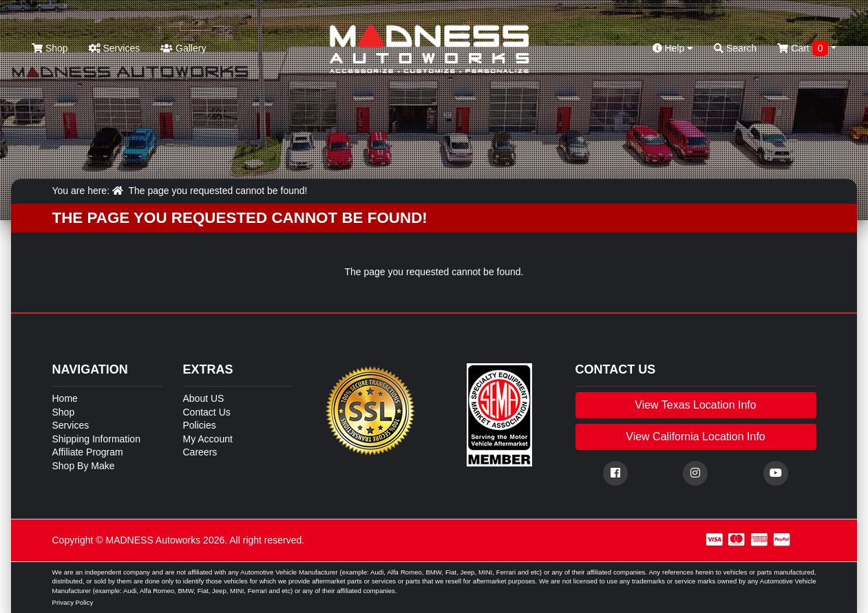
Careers (200, 452)
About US (204, 398)
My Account (208, 439)
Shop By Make (84, 466)
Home (65, 398)
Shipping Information (96, 439)
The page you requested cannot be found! (218, 191)
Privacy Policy (73, 602)
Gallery (183, 48)
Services (115, 48)
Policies (200, 425)
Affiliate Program (88, 452)
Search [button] (735, 48)
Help (673, 48)
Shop (50, 48)
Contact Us (207, 412)
